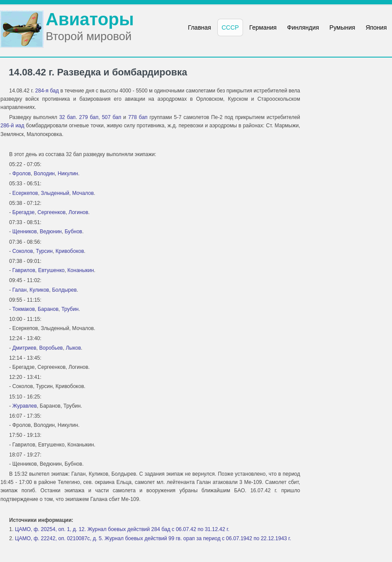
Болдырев (64, 290)
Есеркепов (25, 193)
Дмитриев (24, 348)
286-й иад (12, 126)
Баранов (48, 309)
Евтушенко (51, 270)
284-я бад (47, 91)
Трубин (70, 309)
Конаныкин (81, 270)
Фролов (21, 174)
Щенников (24, 232)
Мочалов (83, 193)
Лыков (73, 348)
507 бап (112, 117)
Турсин (44, 251)
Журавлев (24, 406)
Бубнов (73, 232)
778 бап (138, 117)
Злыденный (55, 193)
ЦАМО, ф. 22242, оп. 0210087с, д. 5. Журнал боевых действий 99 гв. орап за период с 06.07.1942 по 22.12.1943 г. (153, 538)
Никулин (68, 174)
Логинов (78, 212)
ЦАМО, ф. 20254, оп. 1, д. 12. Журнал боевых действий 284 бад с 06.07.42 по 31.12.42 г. (122, 529)
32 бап (68, 117)
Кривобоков (70, 251)
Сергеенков (52, 212)
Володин (44, 174)
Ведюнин (51, 232)
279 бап (89, 117)
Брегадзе (23, 212)
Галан (19, 290)
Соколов (22, 251)
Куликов (39, 290)
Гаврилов (24, 270)
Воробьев (51, 348)
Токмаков (24, 309)
